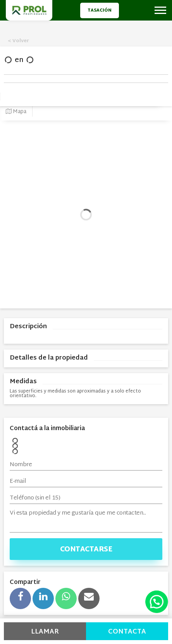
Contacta (127, 632)
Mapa (16, 112)
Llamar (45, 632)
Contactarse (86, 550)
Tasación (100, 10)
